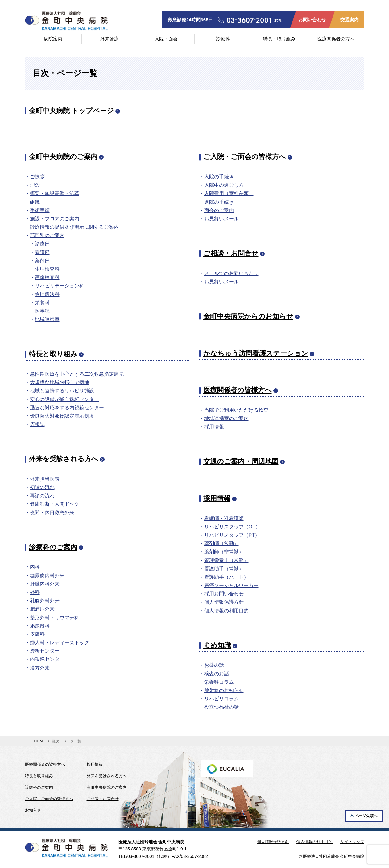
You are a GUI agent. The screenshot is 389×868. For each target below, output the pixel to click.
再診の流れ (42, 496)
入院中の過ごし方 (224, 185)
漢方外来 (40, 668)
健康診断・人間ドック (55, 504)
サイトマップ (352, 842)
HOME (40, 741)
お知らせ (33, 810)
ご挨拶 (37, 177)
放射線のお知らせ (224, 690)
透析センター (45, 651)
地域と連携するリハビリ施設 (62, 391)
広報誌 (37, 424)
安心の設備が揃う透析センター (64, 399)
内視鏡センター (47, 659)
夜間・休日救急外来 (52, 513)
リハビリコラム (221, 699)
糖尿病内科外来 (47, 576)
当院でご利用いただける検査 (236, 410)
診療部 (42, 244)
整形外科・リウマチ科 (55, 618)
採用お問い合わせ (224, 594)
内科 (35, 567)
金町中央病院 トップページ (71, 111)
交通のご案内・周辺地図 (241, 461)
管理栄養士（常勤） (226, 560)
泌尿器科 (40, 626)
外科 (35, 592)
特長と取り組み (53, 354)
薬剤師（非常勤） (224, 552)
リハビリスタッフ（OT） (232, 527)
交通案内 (350, 20)
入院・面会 (166, 39)
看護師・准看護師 (224, 518)
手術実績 (40, 210)
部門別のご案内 (47, 235)
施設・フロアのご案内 (55, 219)
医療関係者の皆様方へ (238, 390)
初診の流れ (42, 487)
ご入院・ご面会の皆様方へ (245, 157)
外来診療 (110, 39)
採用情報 (214, 427)
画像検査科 (47, 277)
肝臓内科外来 (45, 584)
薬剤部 (42, 261)
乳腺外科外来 (45, 601)
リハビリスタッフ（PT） (232, 535)
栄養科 (42, 303)
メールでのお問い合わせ (231, 273)
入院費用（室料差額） (229, 193)
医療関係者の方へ (336, 39)
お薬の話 (214, 665)
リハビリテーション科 (60, 286)
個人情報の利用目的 (226, 611)
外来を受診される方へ (64, 459)
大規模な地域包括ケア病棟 (60, 382)
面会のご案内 (219, 210)
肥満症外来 (42, 609)
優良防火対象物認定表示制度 (62, 416)
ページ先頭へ (366, 816)
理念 (35, 185)
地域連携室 (47, 319)
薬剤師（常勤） (221, 543)
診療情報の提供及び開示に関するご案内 (74, 227)
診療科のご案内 (53, 547)
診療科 (223, 39)
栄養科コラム (219, 682)
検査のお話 (217, 674)
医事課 (42, 311)
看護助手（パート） (226, 577)
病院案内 (53, 39)
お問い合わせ (312, 20)
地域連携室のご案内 (226, 418)
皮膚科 (37, 634)
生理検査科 (47, 269)
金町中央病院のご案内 (63, 157)
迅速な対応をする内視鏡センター (67, 408)
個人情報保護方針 (224, 602)
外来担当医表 (45, 479)
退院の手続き (219, 202)
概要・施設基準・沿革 (55, 193)
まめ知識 (217, 645)
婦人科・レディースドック (60, 643)
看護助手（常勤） (224, 569)
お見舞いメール (221, 219)
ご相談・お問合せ (231, 253)
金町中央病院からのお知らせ (248, 316)
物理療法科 (47, 294)
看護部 (42, 252)
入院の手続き (219, 177)
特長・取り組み (279, 39)
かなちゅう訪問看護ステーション (256, 353)
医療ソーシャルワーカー (231, 585)
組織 (35, 202)
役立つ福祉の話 (221, 707)
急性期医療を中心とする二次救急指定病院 (77, 374)
